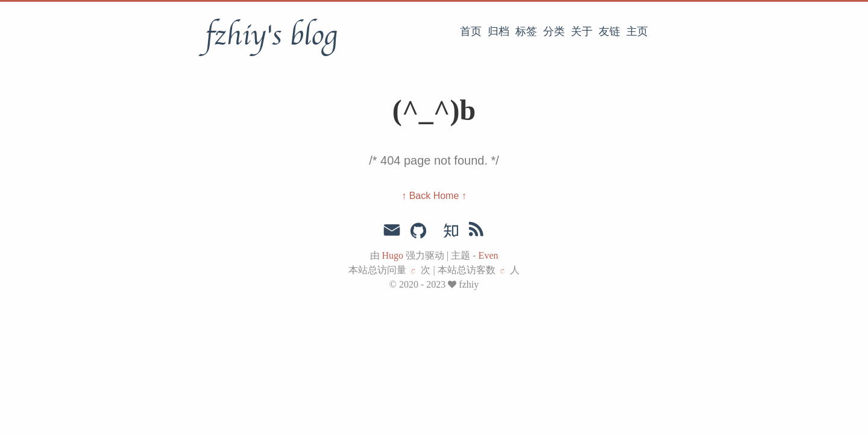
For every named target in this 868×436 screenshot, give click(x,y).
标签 (526, 31)
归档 (498, 31)
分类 (554, 31)
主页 (637, 31)
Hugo (393, 255)
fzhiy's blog (271, 36)
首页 (471, 31)
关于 (582, 31)
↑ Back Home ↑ (434, 196)
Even (489, 255)
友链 (609, 31)
